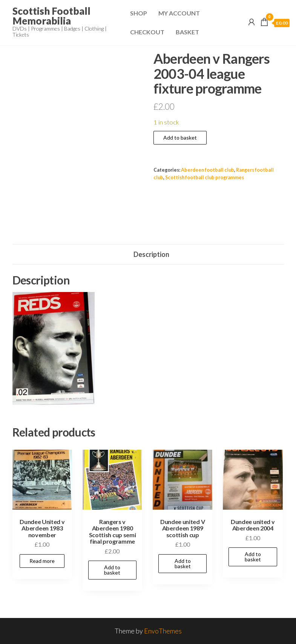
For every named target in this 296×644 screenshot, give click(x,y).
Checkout (147, 32)
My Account (179, 13)
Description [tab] (151, 254)
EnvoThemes (163, 631)
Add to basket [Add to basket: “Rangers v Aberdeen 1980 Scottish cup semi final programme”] (112, 570)
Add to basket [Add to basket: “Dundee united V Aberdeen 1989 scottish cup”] (183, 563)
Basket (187, 32)
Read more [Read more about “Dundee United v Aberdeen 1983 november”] (42, 561)
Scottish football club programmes (205, 178)
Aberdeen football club (208, 170)
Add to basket (180, 138)
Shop (139, 13)
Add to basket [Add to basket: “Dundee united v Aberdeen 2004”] (253, 557)
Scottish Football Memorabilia (51, 16)
